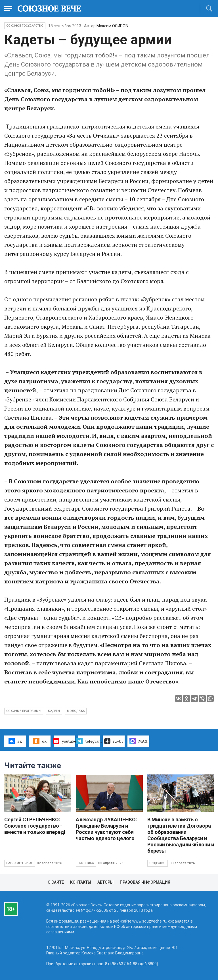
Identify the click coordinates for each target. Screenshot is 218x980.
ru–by (114, 741)
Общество (158, 863)
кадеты (54, 711)
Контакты (81, 882)
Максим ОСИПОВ (112, 26)
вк (15, 741)
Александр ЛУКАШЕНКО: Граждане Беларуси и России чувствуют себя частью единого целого (106, 829)
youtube (65, 741)
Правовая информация (145, 882)
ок (40, 741)
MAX (138, 741)
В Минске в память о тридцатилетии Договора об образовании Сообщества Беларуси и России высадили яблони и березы (181, 835)
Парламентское (20, 863)
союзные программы (24, 711)
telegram (89, 741)
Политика (86, 863)
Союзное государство (25, 26)
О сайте (56, 882)
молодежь (76, 711)
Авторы (105, 882)
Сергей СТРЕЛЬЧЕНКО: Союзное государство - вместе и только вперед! (35, 826)
